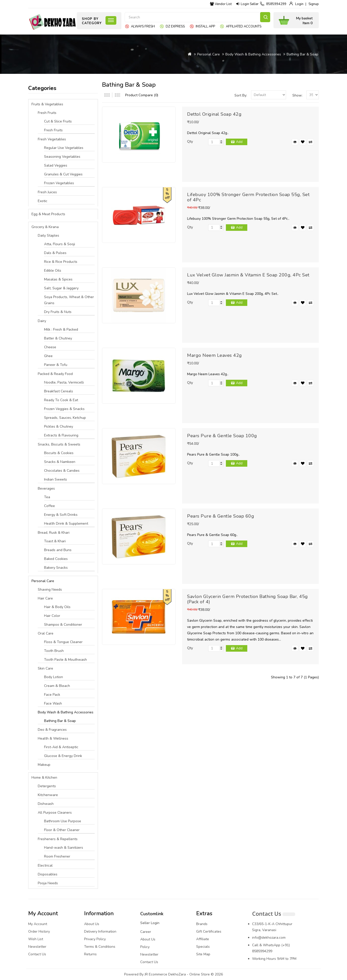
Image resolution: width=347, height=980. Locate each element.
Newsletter (37, 947)
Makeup (44, 765)
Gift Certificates (209, 931)
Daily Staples (48, 235)
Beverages (46, 488)
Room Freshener (57, 856)
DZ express (175, 26)
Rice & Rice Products (61, 262)
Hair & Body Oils (57, 607)
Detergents (47, 786)
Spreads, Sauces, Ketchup (65, 418)
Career (146, 932)
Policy (145, 947)
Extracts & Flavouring (61, 435)
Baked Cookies (56, 559)
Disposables (48, 874)
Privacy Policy (95, 939)
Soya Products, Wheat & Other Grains (69, 300)
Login (299, 4)
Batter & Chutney (58, 338)
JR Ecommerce (156, 974)
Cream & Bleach (57, 686)
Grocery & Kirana (45, 227)
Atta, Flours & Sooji (60, 244)
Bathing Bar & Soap (302, 54)
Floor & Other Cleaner (62, 830)
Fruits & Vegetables (47, 104)
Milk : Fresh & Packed (61, 329)
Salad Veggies (56, 165)
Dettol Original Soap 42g (214, 114)
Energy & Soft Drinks (61, 515)
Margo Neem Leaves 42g (215, 355)
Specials (203, 947)
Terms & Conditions (100, 947)
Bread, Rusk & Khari (54, 533)
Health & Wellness (53, 738)
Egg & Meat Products (48, 214)
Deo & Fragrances (52, 730)
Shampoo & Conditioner (63, 625)
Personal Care (209, 54)
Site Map (203, 954)
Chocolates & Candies (62, 471)
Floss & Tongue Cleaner (63, 642)
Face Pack (52, 695)
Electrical (45, 865)
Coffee (49, 506)
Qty (190, 141)
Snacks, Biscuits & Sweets (59, 444)
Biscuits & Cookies (59, 453)
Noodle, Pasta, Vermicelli (64, 382)
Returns (90, 954)
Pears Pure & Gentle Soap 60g (221, 516)
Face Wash (53, 703)
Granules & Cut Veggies (63, 174)
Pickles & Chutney (59, 426)
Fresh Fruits (47, 113)
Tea (47, 497)
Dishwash (46, 804)
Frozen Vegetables (59, 183)
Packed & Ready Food (55, 374)
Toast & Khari (55, 541)
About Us (92, 924)
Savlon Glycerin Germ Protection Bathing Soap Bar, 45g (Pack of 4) (248, 599)
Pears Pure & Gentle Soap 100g (222, 436)
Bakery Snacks (56, 568)
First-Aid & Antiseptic (61, 747)
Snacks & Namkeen (60, 462)
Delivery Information (100, 931)
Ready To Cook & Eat (61, 400)
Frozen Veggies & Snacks (64, 409)
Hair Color (52, 616)
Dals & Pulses (55, 253)
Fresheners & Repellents (58, 839)
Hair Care (45, 598)
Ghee (48, 356)
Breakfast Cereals (59, 391)
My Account (38, 924)
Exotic (43, 201)
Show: (297, 95)
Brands (202, 924)
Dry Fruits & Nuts (58, 312)
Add (239, 142)
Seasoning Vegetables (62, 157)
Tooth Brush (54, 651)
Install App (205, 26)
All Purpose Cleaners (55, 813)
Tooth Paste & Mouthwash (65, 660)
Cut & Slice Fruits (58, 121)
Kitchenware (48, 795)
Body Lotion (54, 677)
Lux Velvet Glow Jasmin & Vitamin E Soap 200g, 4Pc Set (248, 275)
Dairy (42, 321)
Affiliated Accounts (244, 26)
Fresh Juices (47, 192)
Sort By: (241, 95)
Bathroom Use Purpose (63, 821)
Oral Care (46, 633)
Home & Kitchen (44, 778)
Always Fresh (143, 26)
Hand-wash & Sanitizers (64, 848)
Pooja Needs (48, 883)
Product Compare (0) (142, 95)
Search (265, 17)
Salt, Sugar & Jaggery (61, 288)
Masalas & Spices (58, 279)
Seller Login (150, 923)
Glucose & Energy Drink (63, 756)
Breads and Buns (58, 550)
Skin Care (45, 668)
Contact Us (37, 954)
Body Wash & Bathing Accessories (253, 54)
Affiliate (203, 939)
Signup (314, 4)
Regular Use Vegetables (64, 148)
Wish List (36, 939)
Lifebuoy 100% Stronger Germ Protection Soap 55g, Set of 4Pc (248, 197)
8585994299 (276, 4)
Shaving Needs (50, 590)
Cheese (50, 347)
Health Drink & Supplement (66, 524)
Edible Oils (53, 271)
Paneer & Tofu (56, 365)
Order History (39, 931)
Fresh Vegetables (52, 139)
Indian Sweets (56, 479)
